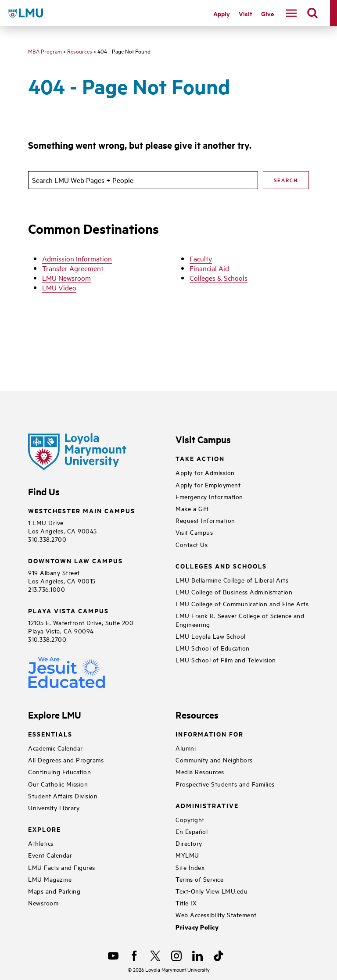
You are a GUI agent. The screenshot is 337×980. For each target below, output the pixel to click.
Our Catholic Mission (58, 784)
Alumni (186, 748)
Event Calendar (50, 855)
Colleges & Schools (219, 278)
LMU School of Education (213, 648)
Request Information (205, 520)
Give (267, 13)
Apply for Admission (205, 472)
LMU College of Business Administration (234, 592)
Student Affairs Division (63, 796)
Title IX (186, 903)
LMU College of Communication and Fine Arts (242, 603)
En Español (192, 831)
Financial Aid (209, 268)
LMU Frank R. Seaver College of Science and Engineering (240, 619)
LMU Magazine (50, 879)
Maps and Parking (54, 891)
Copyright (190, 819)
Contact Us (192, 544)
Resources (80, 51)
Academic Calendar (56, 748)
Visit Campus (194, 532)
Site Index (190, 867)
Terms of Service (199, 879)
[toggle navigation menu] (291, 13)
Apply (222, 13)
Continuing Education (59, 771)
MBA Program (46, 51)
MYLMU (187, 855)
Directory (189, 843)
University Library (54, 807)
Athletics (41, 843)
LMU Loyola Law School (211, 636)
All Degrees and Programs (66, 760)
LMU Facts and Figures (62, 867)
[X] (155, 956)
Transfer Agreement (73, 268)
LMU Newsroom (66, 278)
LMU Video (59, 287)
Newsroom (43, 903)
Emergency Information (209, 496)
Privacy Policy (197, 927)
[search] (312, 13)
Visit (246, 13)
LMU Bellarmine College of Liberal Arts (232, 580)
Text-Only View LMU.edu (212, 891)
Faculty (201, 258)
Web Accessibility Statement (216, 914)
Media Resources (200, 771)
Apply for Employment (208, 485)
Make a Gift (192, 508)
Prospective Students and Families (225, 784)
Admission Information (77, 258)
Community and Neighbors (214, 760)
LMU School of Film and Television (226, 660)
